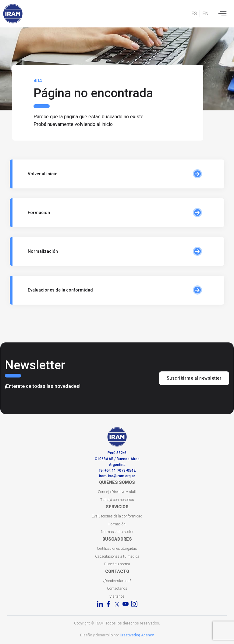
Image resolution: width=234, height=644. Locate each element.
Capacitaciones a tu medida (117, 556)
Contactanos (117, 589)
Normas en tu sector (117, 532)
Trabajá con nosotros (117, 500)
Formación (117, 524)
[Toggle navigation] (222, 14)
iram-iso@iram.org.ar (117, 476)
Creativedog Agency (137, 635)
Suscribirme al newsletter (194, 378)
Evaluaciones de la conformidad (117, 516)
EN (205, 14)
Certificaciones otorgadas (117, 549)
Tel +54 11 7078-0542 (117, 470)
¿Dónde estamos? (117, 581)
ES (194, 14)
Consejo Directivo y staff (117, 492)
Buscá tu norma (117, 564)
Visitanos (117, 596)
